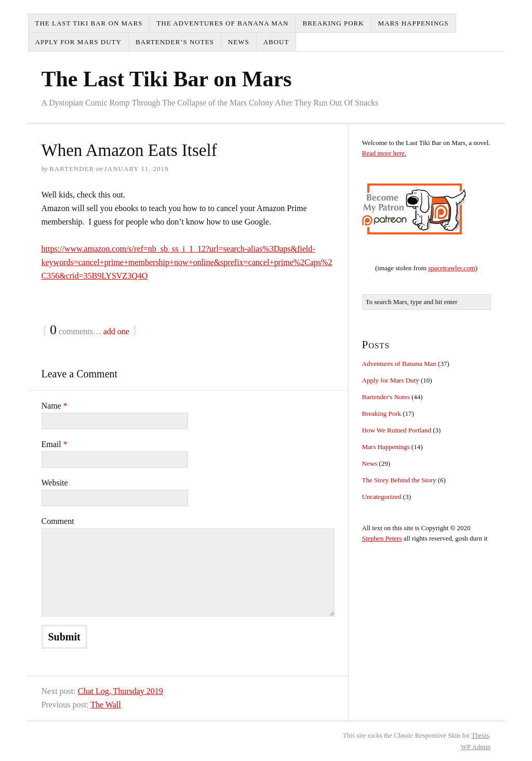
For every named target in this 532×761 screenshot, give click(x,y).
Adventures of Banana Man (399, 364)
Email (55, 444)
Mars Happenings (414, 23)
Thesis (480, 735)
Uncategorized (382, 497)
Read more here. (384, 153)
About (276, 42)
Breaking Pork (333, 23)
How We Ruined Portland (397, 430)
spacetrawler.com (452, 268)
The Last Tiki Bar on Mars (89, 23)
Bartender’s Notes (175, 42)
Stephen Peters (382, 538)
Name (55, 406)
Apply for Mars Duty (78, 42)
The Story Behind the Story (399, 480)
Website (55, 483)
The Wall (105, 705)
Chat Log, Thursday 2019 (121, 691)
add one (116, 331)
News (239, 42)
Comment (58, 521)
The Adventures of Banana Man (222, 23)
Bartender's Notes (386, 397)
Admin (476, 747)
